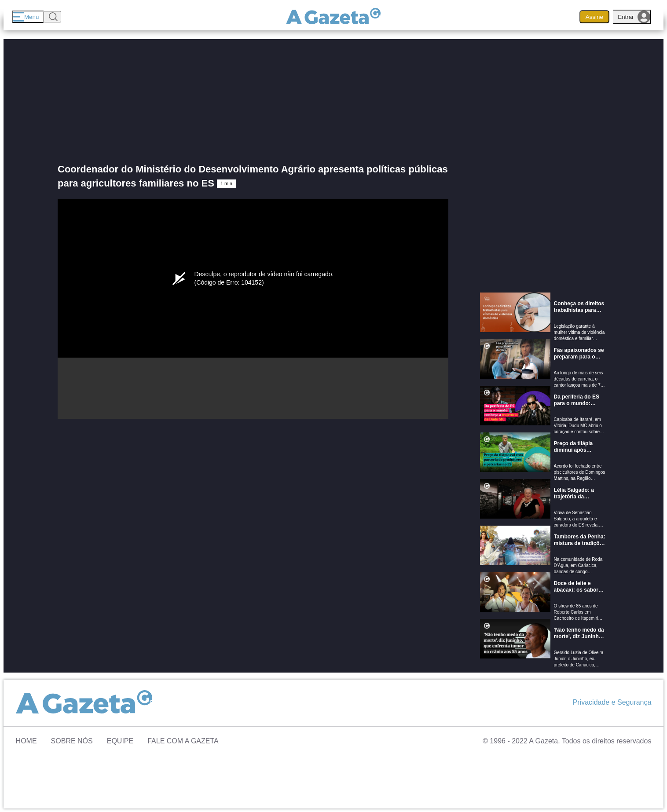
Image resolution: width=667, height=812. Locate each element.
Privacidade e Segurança (612, 702)
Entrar (634, 17)
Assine (594, 17)
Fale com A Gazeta (183, 741)
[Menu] (28, 17)
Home (26, 741)
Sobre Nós (72, 741)
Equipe (120, 741)
